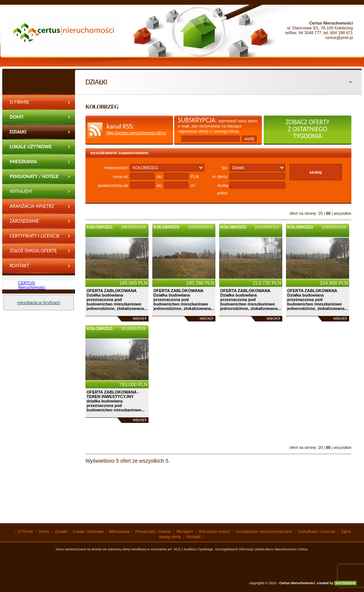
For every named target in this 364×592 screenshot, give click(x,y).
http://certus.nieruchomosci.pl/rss (136, 133)
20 (320, 213)
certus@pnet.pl (339, 38)
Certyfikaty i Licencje (35, 236)
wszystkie (343, 213)
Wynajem (185, 531)
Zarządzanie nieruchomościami (33, 223)
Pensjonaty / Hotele (34, 176)
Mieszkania (23, 161)
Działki (18, 132)
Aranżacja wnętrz (32, 206)
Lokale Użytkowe (31, 147)
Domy (17, 117)
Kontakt (19, 266)
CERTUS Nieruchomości (32, 285)
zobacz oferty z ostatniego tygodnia (308, 129)
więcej (138, 318)
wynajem (21, 191)
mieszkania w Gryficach (39, 303)
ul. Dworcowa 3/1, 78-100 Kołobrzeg (320, 28)
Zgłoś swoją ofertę (33, 251)
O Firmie (19, 102)
